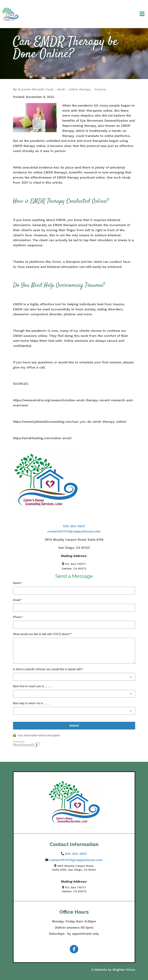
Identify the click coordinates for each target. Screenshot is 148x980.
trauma (100, 89)
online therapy (80, 89)
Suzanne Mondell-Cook (36, 89)
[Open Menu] (142, 14)
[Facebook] (74, 949)
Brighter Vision (124, 970)
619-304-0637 (74, 526)
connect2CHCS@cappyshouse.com (74, 531)
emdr (61, 89)
